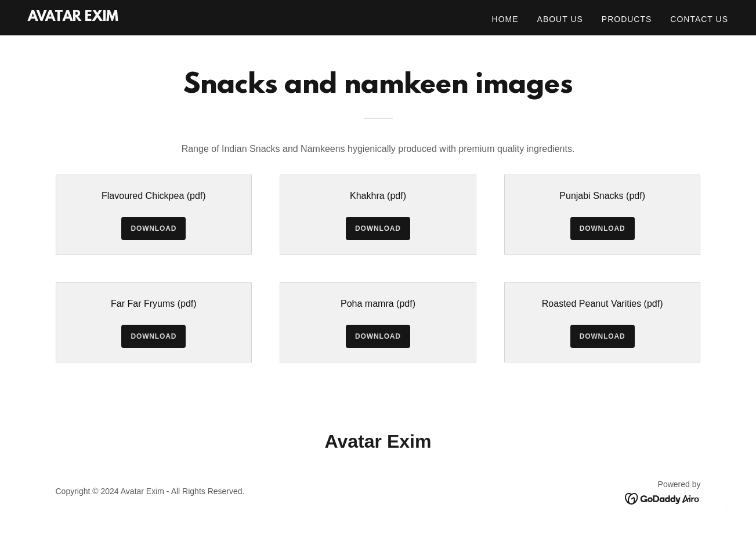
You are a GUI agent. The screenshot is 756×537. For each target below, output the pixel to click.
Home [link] (505, 19)
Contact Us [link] (699, 19)
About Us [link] (560, 19)
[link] (73, 18)
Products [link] (627, 19)
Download (153, 228)
